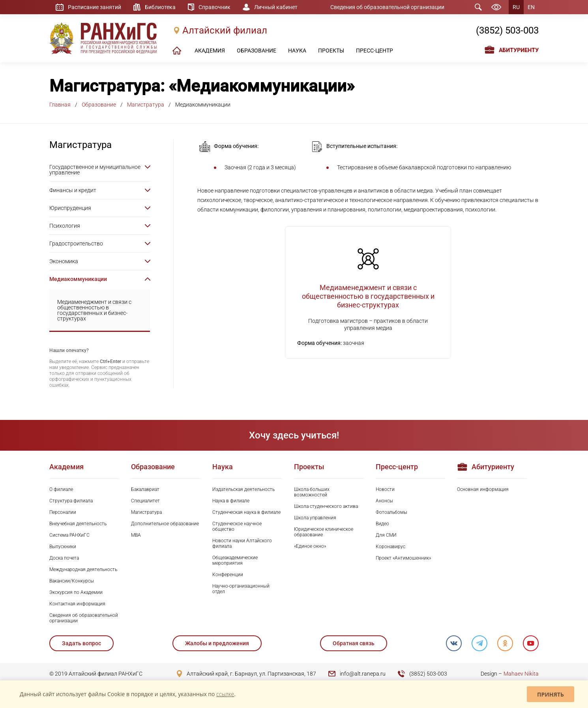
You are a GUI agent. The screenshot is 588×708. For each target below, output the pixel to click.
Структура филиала (71, 501)
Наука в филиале (231, 501)
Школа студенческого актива (326, 506)
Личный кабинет (276, 7)
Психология (65, 226)
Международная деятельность (83, 569)
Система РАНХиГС (69, 535)
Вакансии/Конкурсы (72, 581)
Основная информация (483, 489)
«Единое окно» (310, 546)
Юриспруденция (70, 208)
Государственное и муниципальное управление (95, 170)
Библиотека (160, 7)
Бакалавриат (145, 489)
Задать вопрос (81, 643)
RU (516, 7)
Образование (99, 105)
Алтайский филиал (225, 30)
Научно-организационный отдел (241, 589)
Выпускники (63, 547)
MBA (136, 535)
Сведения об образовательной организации (387, 7)
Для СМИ (386, 535)
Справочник (214, 7)
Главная (60, 105)
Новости (385, 489)
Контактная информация (77, 604)
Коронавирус (390, 547)
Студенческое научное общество (237, 526)
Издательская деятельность (243, 489)
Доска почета (64, 558)
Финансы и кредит (73, 190)
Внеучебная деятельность (78, 524)
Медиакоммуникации (78, 279)
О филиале (61, 489)
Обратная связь (354, 643)
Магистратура (146, 105)
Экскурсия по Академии (76, 592)
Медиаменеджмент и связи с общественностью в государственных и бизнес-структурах (94, 310)
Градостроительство (76, 243)
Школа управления (315, 518)
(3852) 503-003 (507, 30)
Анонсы (384, 501)
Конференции (228, 575)
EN (531, 7)
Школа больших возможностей (312, 492)
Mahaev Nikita (521, 674)
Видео (382, 524)
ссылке (225, 694)
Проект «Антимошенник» (403, 558)
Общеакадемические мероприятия (235, 560)
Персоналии (63, 512)
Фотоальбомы (391, 512)
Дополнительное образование (165, 524)
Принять (551, 694)
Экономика (64, 261)
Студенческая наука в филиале (246, 512)
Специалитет (145, 501)
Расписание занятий (95, 7)
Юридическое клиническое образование (324, 532)
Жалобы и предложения (217, 643)
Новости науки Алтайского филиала (242, 543)
